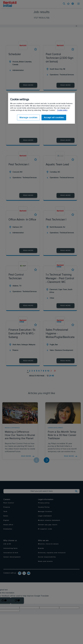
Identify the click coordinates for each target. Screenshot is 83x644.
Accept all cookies (54, 118)
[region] (41, 108)
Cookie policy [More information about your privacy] (62, 110)
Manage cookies (28, 118)
